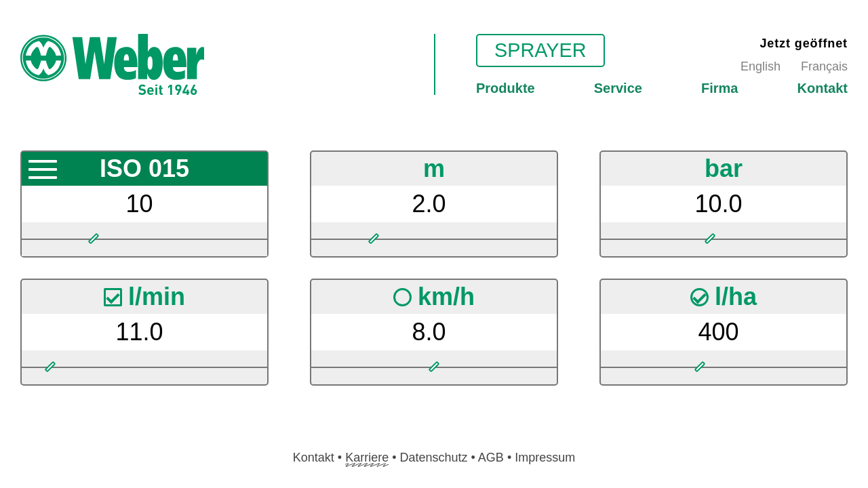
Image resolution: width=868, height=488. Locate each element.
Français (824, 66)
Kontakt (823, 88)
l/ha (725, 297)
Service (618, 88)
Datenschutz (433, 457)
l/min (145, 297)
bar (724, 168)
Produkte (506, 88)
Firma (719, 88)
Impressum (545, 457)
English (761, 66)
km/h (435, 297)
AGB (491, 457)
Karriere (367, 457)
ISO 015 (144, 168)
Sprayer (540, 50)
